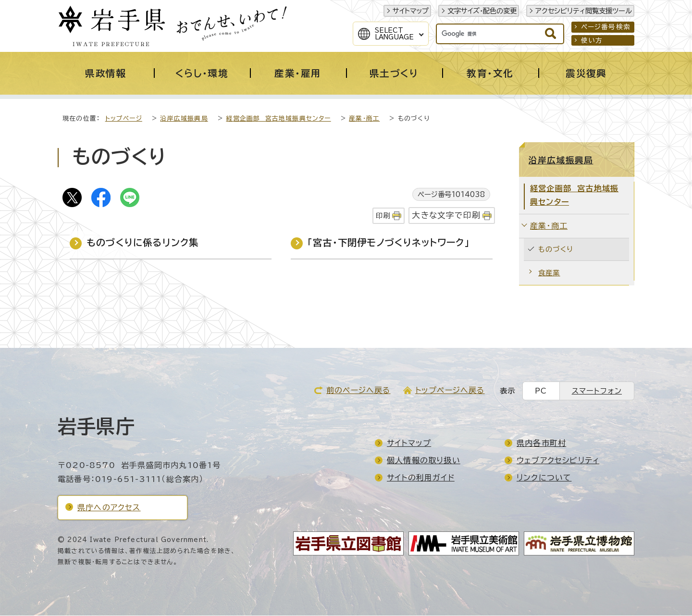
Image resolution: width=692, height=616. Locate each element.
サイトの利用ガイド (421, 478)
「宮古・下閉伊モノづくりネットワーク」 (389, 243)
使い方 (592, 40)
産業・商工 (364, 119)
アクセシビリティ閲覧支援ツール (584, 11)
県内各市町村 (541, 444)
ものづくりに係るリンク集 (142, 243)
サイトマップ (411, 11)
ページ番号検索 (606, 27)
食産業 (549, 273)
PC (541, 391)
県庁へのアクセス (109, 508)
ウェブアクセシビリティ (558, 461)
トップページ (124, 119)
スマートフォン (597, 391)
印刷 (383, 216)
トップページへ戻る (450, 391)
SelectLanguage (394, 34)
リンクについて (544, 478)
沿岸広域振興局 (184, 119)
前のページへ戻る (358, 391)
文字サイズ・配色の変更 (482, 11)
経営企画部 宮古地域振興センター (278, 119)
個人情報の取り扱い (424, 461)
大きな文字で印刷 (446, 216)
